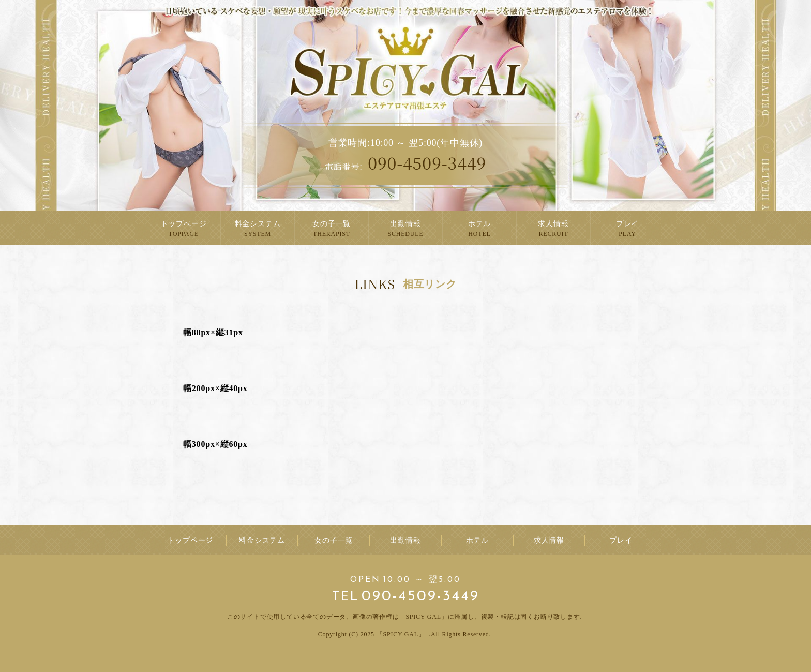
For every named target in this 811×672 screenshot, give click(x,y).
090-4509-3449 (405, 162)
